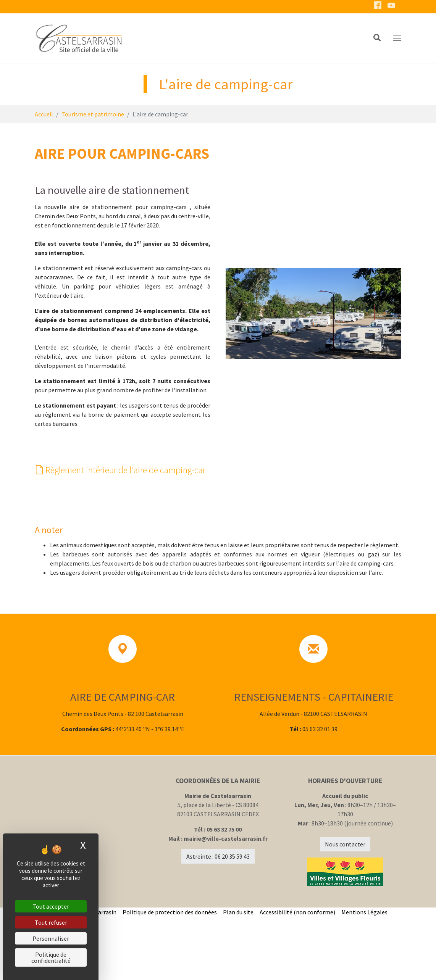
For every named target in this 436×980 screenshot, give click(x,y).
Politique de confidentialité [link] (51, 957)
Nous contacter (345, 907)
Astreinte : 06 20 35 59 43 (218, 920)
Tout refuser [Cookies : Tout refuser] (51, 922)
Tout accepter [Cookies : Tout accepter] (51, 906)
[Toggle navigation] (397, 38)
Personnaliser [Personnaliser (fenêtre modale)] (51, 938)
